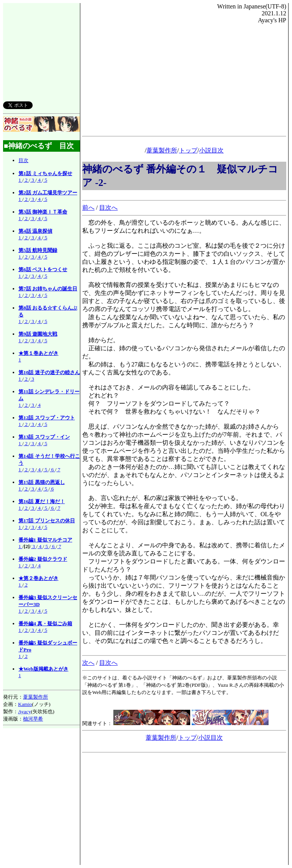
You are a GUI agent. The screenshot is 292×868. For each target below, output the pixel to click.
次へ (88, 663)
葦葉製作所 (36, 697)
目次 (23, 160)
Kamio (25, 704)
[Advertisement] (41, 48)
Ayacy (25, 711)
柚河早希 (33, 719)
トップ (188, 150)
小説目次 (211, 150)
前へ (88, 208)
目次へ (108, 208)
